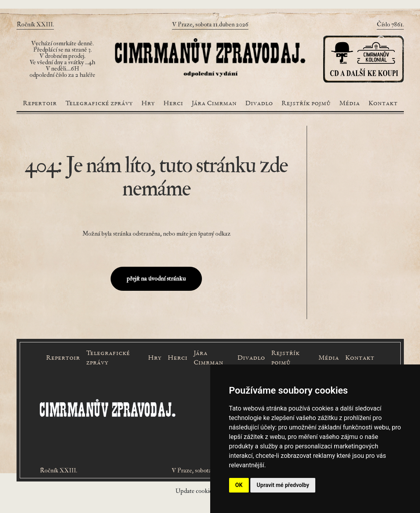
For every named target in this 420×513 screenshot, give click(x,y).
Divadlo (259, 104)
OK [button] (239, 485)
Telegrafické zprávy (99, 104)
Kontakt (383, 104)
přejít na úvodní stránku (156, 279)
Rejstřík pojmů (306, 104)
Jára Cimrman (214, 104)
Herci (173, 104)
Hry (148, 104)
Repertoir (40, 104)
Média (350, 104)
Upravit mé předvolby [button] (283, 485)
